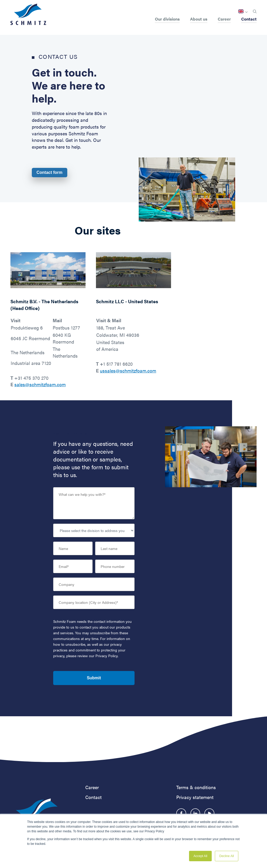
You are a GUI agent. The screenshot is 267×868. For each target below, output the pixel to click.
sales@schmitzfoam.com (40, 384)
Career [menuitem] (224, 19)
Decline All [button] (227, 856)
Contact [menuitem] (249, 19)
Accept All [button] (200, 856)
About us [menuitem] (199, 19)
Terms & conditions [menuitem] (196, 787)
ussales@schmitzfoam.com (128, 370)
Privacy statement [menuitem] (195, 797)
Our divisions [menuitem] (167, 19)
